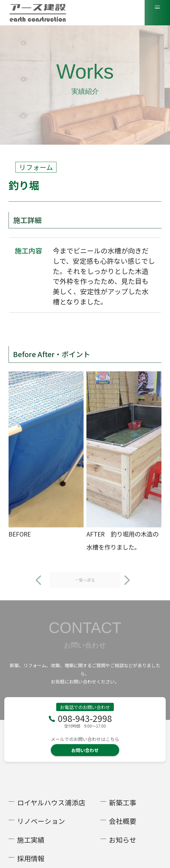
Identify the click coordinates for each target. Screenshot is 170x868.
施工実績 (31, 840)
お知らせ (123, 840)
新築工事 (123, 803)
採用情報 (31, 858)
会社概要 (123, 821)
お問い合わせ (85, 750)
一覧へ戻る (85, 589)
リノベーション (41, 821)
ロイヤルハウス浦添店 (51, 803)
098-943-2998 (85, 718)
